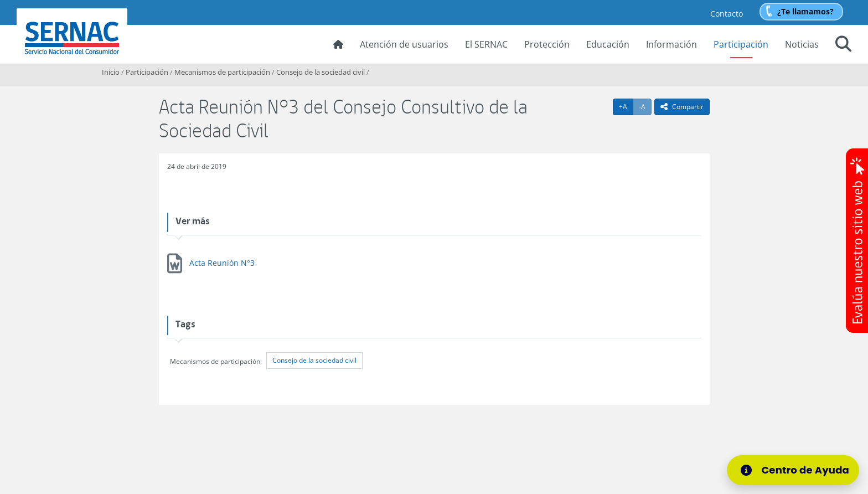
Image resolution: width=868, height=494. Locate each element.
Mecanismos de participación (222, 72)
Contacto (727, 14)
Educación (608, 44)
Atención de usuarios (404, 44)
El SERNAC (486, 44)
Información (671, 44)
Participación (741, 44)
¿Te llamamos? (805, 11)
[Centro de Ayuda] (797, 470)
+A (626, 106)
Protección (547, 44)
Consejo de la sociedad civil (321, 72)
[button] (843, 45)
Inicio (111, 72)
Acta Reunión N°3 (222, 263)
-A (645, 106)
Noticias (802, 44)
